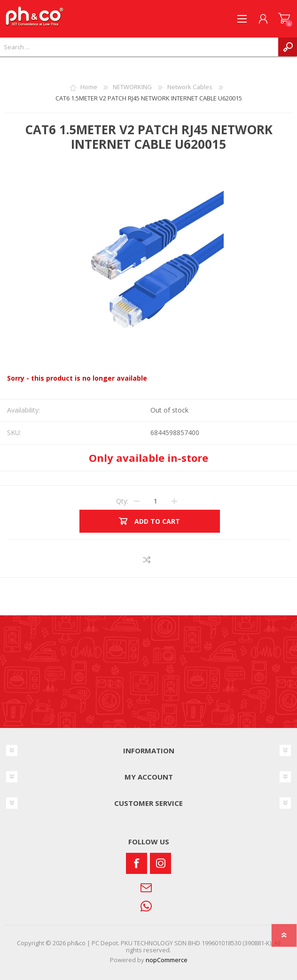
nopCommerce (167, 960)
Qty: (122, 501)
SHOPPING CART (284, 19)
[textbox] (139, 47)
